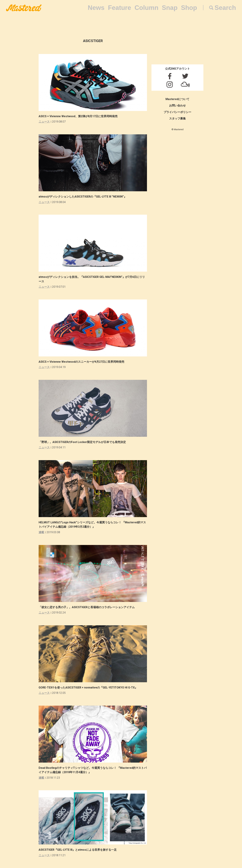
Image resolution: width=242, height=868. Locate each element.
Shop (189, 8)
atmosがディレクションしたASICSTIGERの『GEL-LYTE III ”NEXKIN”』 (83, 197)
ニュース (44, 122)
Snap (170, 8)
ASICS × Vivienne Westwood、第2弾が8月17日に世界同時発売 (78, 116)
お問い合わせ (177, 106)
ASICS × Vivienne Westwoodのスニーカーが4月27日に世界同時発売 (81, 362)
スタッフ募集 (177, 118)
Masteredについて (177, 99)
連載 (41, 532)
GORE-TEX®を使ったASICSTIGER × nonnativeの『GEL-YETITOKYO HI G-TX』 (88, 688)
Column (146, 8)
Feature (120, 8)
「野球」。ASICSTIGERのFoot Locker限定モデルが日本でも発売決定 (82, 442)
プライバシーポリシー (177, 112)
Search (225, 8)
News (96, 8)
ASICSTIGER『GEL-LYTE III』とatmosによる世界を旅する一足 (78, 850)
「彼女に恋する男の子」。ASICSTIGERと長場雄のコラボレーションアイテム (87, 607)
